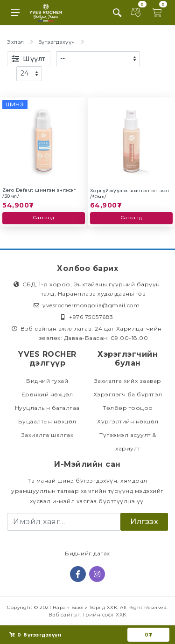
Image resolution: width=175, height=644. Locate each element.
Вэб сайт (61, 615)
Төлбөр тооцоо (128, 408)
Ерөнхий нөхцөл (47, 394)
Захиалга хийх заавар (128, 381)
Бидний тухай (47, 381)
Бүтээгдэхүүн (57, 42)
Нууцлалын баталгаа (47, 408)
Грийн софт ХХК (105, 615)
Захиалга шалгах (48, 435)
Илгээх (144, 522)
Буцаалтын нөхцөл (47, 421)
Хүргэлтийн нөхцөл (128, 421)
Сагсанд (44, 218)
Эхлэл (16, 42)
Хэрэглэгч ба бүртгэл (128, 394)
